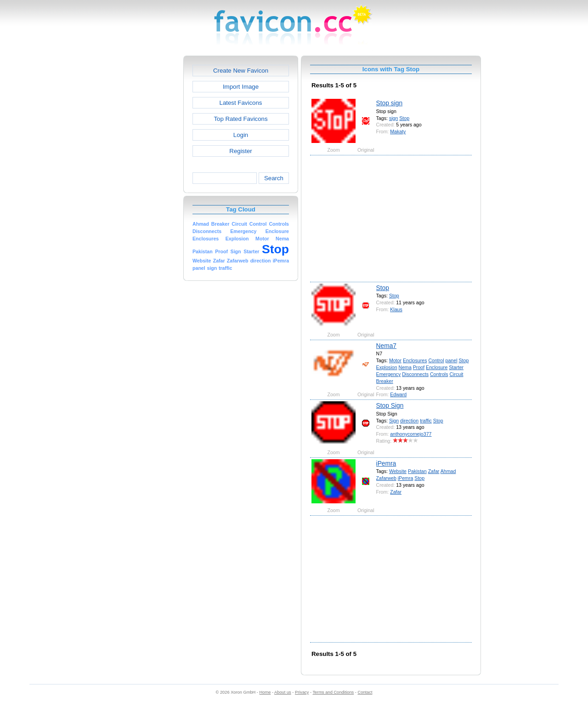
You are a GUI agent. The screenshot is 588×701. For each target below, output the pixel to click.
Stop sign (390, 103)
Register (240, 151)
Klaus (396, 309)
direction (409, 421)
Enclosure (437, 367)
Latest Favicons (241, 103)
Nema (405, 367)
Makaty (398, 131)
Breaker (385, 381)
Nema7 (386, 346)
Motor (395, 360)
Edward (398, 394)
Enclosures (415, 360)
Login (241, 135)
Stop (404, 118)
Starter (456, 367)
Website (398, 471)
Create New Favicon (241, 71)
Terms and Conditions (333, 692)
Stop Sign (390, 405)
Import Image (241, 87)
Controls (439, 374)
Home (265, 692)
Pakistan (417, 471)
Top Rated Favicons (240, 119)
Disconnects (415, 374)
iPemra (386, 463)
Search (274, 178)
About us (283, 692)
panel (452, 360)
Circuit (456, 374)
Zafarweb (386, 478)
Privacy (302, 692)
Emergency (389, 374)
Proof (419, 367)
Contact (365, 692)
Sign (394, 421)
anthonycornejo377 (411, 434)
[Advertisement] (144, 194)
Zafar (434, 471)
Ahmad (448, 471)
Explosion (387, 367)
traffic (426, 421)
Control (436, 360)
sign (393, 118)
